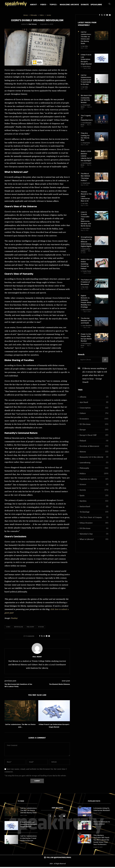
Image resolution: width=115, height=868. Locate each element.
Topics (58, 5)
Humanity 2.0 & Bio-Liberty (94, 445)
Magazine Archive (75, 5)
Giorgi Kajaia (86, 137)
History (94, 440)
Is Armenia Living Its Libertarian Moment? (101, 811)
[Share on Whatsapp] (44, 638)
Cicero (8, 628)
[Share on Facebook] (40, 638)
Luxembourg (94, 451)
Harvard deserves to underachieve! (101, 824)
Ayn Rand (94, 391)
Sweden (94, 489)
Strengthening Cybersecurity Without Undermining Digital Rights (86, 232)
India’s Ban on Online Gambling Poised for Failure (86, 254)
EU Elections (94, 412)
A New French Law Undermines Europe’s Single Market (86, 58)
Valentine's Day (94, 522)
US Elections (94, 517)
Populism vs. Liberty (94, 467)
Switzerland (94, 495)
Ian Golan (85, 45)
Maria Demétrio (87, 299)
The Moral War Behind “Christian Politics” (86, 171)
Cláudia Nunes (87, 65)
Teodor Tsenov (87, 261)
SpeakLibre (101, 5)
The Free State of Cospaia (94, 506)
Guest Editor (86, 219)
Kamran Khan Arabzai (85, 240)
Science (94, 473)
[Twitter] (97, 15)
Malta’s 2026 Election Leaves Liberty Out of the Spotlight (86, 150)
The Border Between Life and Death (86, 309)
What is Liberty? (94, 528)
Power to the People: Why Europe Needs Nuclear (86, 326)
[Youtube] (102, 15)
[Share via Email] (49, 638)
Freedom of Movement (94, 434)
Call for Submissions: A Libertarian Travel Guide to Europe (86, 78)
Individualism (19, 628)
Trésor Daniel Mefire (85, 103)
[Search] (109, 15)
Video (48, 5)
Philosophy (30, 628)
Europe (94, 418)
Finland (94, 429)
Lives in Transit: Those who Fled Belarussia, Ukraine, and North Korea (86, 211)
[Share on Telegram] (47, 638)
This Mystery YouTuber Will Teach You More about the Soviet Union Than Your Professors (101, 841)
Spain (94, 484)
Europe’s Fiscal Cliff (94, 423)
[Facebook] (94, 15)
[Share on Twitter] (42, 638)
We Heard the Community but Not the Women (86, 97)
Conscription (94, 396)
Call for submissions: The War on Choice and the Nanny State (86, 38)
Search (81, 343)
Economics (94, 407)
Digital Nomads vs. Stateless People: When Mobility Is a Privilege (86, 290)
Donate (90, 5)
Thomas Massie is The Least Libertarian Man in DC (86, 190)
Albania (94, 385)
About (39, 5)
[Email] (105, 15)
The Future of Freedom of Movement (86, 272)
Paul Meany (33, 26)
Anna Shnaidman (87, 314)
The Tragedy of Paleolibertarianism (87, 114)
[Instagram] (99, 15)
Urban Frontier (94, 511)
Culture (94, 402)
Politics (94, 462)
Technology (94, 500)
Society (94, 478)
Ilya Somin (85, 276)
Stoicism (41, 628)
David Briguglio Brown (86, 119)
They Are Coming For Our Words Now (85, 132)
